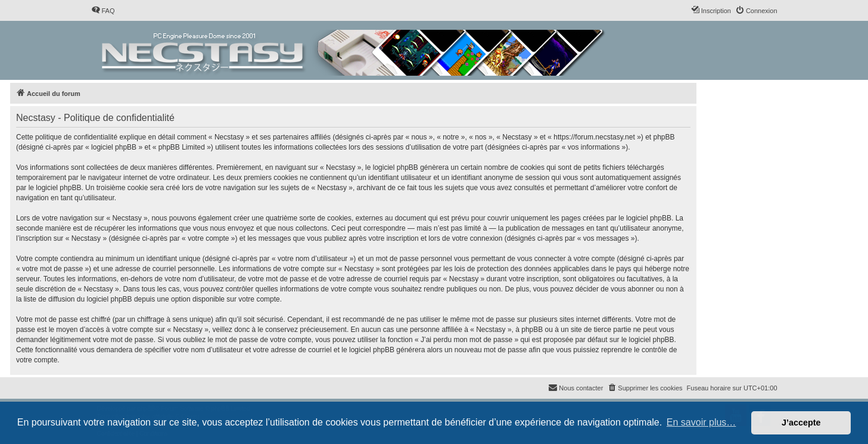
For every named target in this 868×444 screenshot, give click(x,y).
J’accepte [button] (801, 423)
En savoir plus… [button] (701, 422)
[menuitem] (103, 11)
